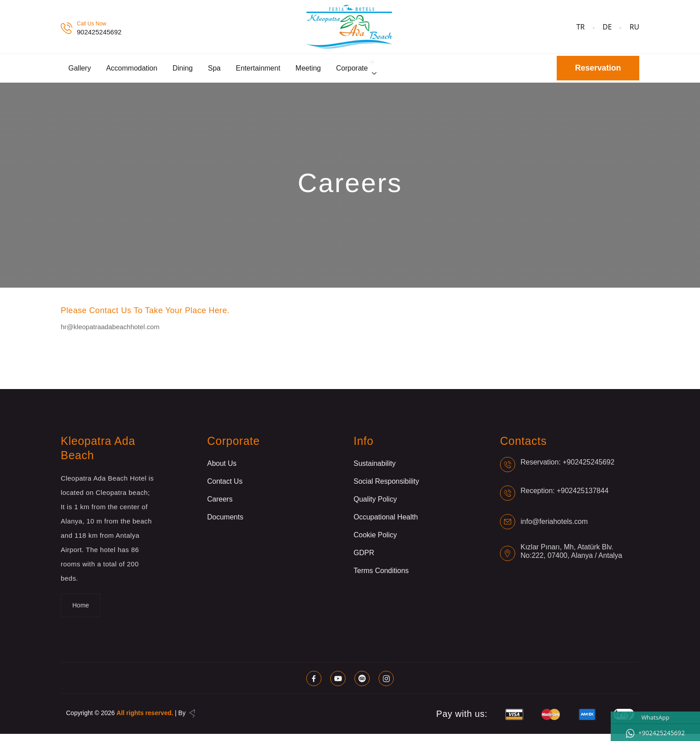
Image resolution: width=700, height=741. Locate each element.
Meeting (308, 72)
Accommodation (132, 72)
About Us (222, 471)
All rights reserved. (145, 720)
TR (581, 27)
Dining (182, 72)
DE (607, 27)
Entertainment (258, 72)
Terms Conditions (381, 578)
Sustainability (375, 471)
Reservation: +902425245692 (567, 469)
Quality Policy (375, 506)
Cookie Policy (375, 542)
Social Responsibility (386, 488)
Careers (220, 506)
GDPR (364, 560)
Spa (214, 72)
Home (81, 612)
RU (634, 27)
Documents (225, 524)
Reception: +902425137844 (565, 498)
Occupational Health (386, 524)
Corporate (352, 72)
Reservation (598, 72)
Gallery (80, 72)
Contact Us (225, 488)
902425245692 (99, 32)
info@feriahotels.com (554, 529)
